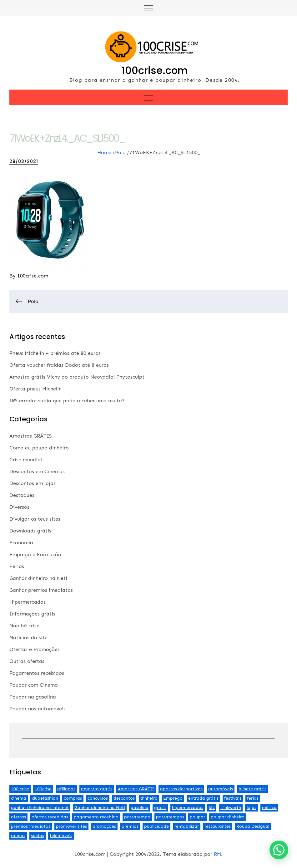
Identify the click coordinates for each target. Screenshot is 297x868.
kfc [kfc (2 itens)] (212, 808)
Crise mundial (26, 460)
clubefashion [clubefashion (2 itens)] (45, 798)
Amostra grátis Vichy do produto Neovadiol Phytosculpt (77, 377)
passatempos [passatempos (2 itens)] (170, 817)
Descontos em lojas (33, 483)
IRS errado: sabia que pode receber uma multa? (67, 401)
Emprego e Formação (35, 554)
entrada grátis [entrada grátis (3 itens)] (203, 798)
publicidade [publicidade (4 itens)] (156, 826)
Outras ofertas (27, 661)
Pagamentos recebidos (37, 673)
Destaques (22, 495)
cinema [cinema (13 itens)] (19, 798)
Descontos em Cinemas (37, 471)
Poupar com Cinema (34, 685)
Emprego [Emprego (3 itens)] (173, 798)
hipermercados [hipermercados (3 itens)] (188, 808)
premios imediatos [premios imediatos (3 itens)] (31, 826)
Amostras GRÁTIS (30, 436)
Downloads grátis (30, 531)
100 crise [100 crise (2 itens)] (20, 789)
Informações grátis (32, 614)
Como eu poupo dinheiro (39, 448)
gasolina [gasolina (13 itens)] (140, 808)
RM (217, 854)
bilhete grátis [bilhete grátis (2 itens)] (252, 789)
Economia (21, 543)
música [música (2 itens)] (269, 808)
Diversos (19, 507)
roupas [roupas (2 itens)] (18, 836)
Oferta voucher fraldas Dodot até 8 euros (59, 365)
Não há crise (24, 626)
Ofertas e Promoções (35, 649)
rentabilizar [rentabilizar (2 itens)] (187, 826)
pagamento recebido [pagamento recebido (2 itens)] (96, 817)
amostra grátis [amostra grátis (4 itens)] (97, 789)
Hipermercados (28, 602)
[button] (279, 850)
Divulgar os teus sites (35, 519)
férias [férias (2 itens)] (253, 798)
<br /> (148, 739)
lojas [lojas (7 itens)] (252, 808)
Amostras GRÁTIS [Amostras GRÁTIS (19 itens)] (136, 789)
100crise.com (155, 70)
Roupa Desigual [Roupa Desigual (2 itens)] (253, 826)
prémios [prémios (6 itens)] (130, 826)
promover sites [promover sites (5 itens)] (71, 826)
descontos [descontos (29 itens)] (124, 798)
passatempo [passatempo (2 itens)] (137, 817)
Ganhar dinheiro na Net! (38, 578)
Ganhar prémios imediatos (41, 590)
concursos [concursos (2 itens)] (98, 798)
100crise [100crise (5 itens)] (43, 789)
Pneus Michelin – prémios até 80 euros (55, 353)
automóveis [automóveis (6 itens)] (221, 789)
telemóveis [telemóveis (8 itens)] (61, 836)
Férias (17, 566)
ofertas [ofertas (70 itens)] (18, 817)
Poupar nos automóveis (38, 709)
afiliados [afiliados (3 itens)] (66, 789)
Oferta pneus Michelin (35, 389)
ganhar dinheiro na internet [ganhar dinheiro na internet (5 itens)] (40, 808)
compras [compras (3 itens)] (73, 798)
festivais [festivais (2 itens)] (233, 798)
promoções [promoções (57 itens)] (104, 826)
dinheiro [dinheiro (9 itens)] (149, 798)
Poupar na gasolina (33, 697)
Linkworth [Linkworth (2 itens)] (231, 808)
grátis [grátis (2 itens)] (160, 808)
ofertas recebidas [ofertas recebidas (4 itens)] (50, 817)
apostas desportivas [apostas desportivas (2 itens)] (181, 789)
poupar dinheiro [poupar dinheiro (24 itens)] (228, 817)
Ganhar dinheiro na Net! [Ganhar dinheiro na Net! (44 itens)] (100, 808)
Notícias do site (28, 638)
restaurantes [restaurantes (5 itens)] (218, 826)
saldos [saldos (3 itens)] (38, 836)
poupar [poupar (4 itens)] (197, 817)
